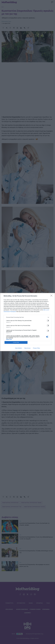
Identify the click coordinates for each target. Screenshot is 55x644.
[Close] (52, 296)
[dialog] (27, 322)
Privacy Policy (36, 348)
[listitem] (27, 317)
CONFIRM (16, 342)
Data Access (27, 348)
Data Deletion (18, 348)
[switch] (48, 321)
